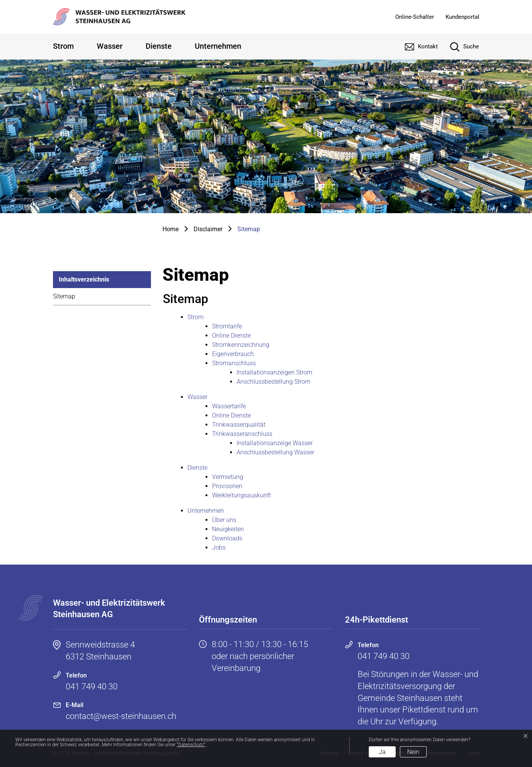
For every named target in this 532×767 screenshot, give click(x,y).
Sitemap (64, 296)
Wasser (110, 46)
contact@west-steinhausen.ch (121, 716)
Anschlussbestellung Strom (273, 382)
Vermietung (228, 477)
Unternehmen (218, 46)
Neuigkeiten (228, 529)
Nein (413, 752)
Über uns (224, 520)
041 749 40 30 (92, 687)
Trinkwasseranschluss (242, 434)
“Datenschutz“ (191, 745)
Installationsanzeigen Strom (274, 372)
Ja (382, 752)
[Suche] (459, 46)
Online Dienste (231, 335)
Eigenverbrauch (233, 354)
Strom (63, 46)
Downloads (227, 538)
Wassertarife (229, 406)
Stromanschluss (234, 363)
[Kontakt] (416, 46)
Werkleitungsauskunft (241, 495)
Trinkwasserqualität (239, 425)
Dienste (159, 46)
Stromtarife (227, 326)
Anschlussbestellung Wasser (275, 452)
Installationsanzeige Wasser (275, 443)
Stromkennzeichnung (241, 345)
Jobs (219, 548)
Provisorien (227, 486)
